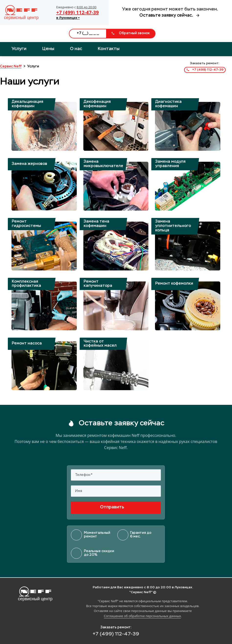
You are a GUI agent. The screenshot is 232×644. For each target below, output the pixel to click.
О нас (76, 49)
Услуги (19, 49)
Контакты (109, 49)
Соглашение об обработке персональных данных (142, 616)
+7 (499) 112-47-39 (77, 12)
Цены (48, 49)
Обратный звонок (131, 33)
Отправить (116, 507)
